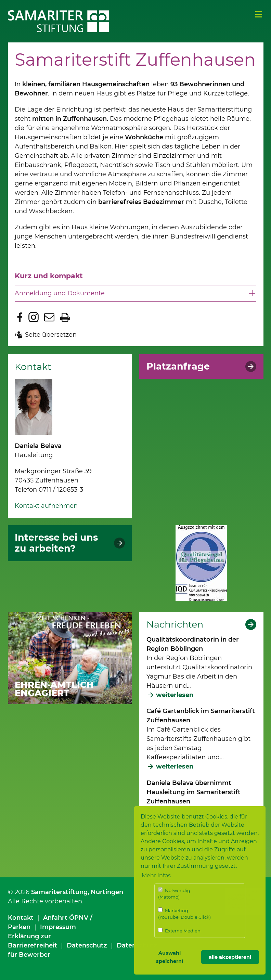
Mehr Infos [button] (156, 875)
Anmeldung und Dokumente (60, 293)
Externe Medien (179, 931)
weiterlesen (175, 695)
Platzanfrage (178, 366)
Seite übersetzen (51, 335)
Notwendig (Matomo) (174, 894)
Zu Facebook (20, 317)
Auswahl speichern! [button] (170, 957)
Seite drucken (65, 317)
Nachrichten (175, 624)
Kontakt (21, 918)
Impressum (58, 927)
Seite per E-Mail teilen (49, 317)
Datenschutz (87, 945)
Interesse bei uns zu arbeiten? (56, 543)
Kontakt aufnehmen (46, 506)
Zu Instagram (34, 317)
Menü (259, 14)
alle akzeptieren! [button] (230, 957)
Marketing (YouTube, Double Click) (184, 914)
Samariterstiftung (59, 892)
